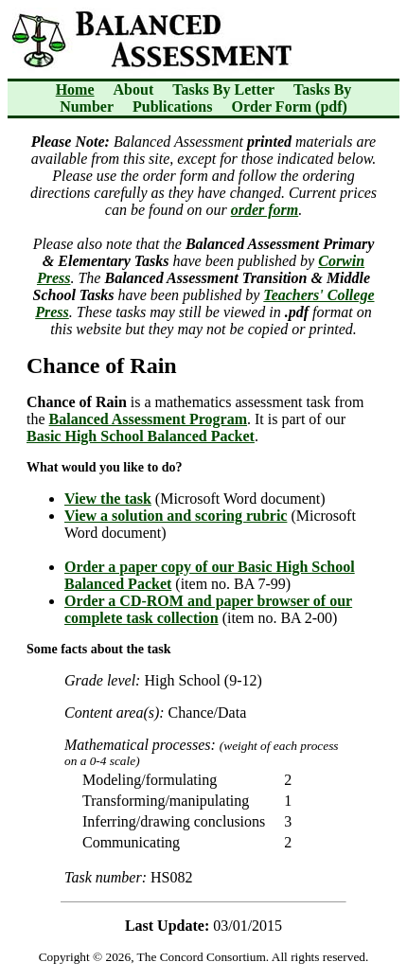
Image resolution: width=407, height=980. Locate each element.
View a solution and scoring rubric (176, 516)
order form (265, 210)
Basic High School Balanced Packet (141, 436)
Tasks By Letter (223, 89)
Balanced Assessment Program (148, 419)
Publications (172, 107)
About (134, 89)
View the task (108, 499)
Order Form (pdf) (290, 107)
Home (75, 89)
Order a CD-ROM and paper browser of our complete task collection (208, 609)
